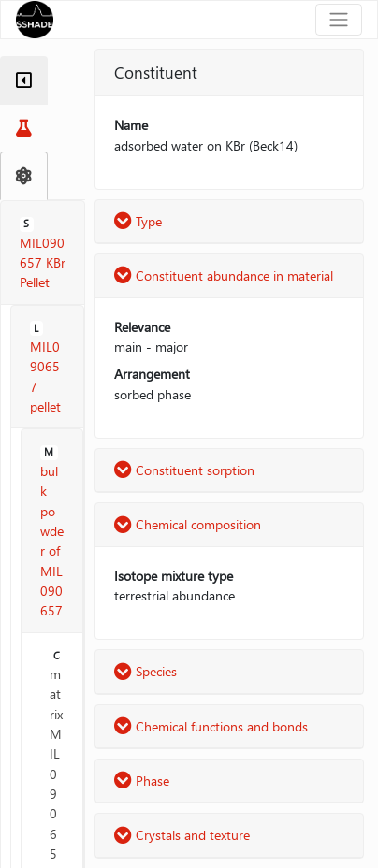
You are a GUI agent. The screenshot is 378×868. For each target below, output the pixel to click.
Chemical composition (188, 524)
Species (145, 671)
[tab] (24, 80)
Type (138, 221)
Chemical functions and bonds (211, 726)
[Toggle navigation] (339, 20)
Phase (142, 781)
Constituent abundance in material (224, 275)
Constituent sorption (184, 470)
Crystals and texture (182, 835)
